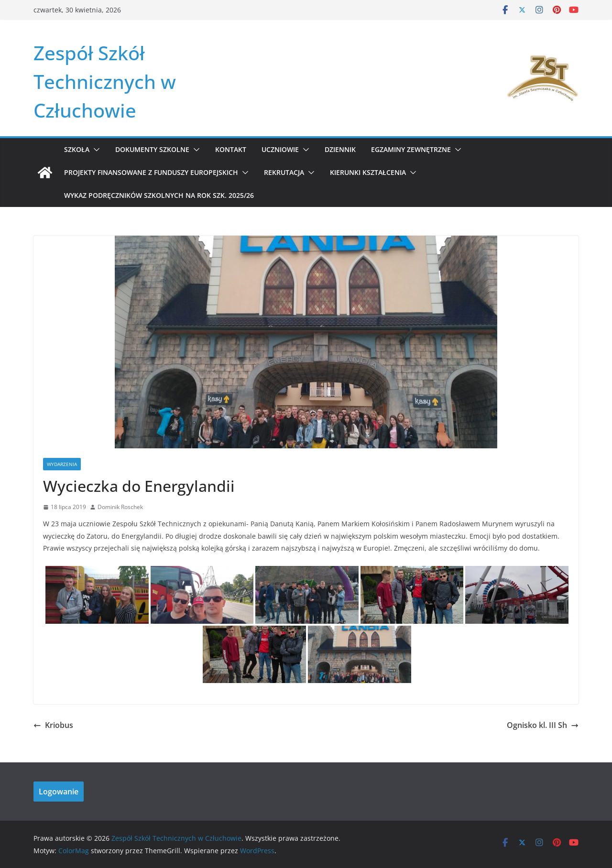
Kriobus (53, 725)
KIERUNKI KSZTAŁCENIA (368, 172)
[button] (95, 150)
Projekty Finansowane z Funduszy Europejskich (151, 172)
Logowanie (59, 792)
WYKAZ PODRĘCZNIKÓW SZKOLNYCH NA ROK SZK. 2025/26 (159, 195)
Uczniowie (280, 149)
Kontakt (231, 149)
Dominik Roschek (120, 507)
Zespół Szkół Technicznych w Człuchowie (105, 81)
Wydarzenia (62, 464)
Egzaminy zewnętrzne (411, 149)
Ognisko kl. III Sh (543, 725)
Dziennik (340, 149)
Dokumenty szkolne (152, 149)
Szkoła (77, 149)
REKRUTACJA (284, 172)
